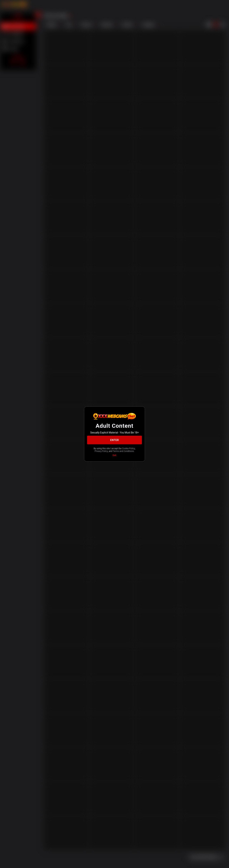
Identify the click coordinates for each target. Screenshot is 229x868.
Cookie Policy (128, 449)
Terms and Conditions (123, 451)
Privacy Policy (101, 451)
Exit (114, 455)
